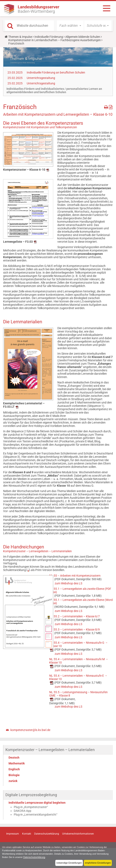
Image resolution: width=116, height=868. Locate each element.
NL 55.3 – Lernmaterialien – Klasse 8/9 (74, 629)
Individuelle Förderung (49, 37)
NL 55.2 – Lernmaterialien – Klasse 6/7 (74, 616)
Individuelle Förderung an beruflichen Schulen (56, 72)
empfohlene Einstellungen (98, 863)
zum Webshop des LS (68, 583)
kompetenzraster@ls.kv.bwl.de (30, 730)
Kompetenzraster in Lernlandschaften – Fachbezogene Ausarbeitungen (55, 40)
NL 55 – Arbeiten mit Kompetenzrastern (75, 576)
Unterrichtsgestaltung (41, 78)
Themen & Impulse (20, 37)
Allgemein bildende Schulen (83, 37)
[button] (70, 26)
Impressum (13, 834)
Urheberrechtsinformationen (78, 834)
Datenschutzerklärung (34, 857)
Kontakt (27, 834)
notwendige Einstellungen (69, 863)
